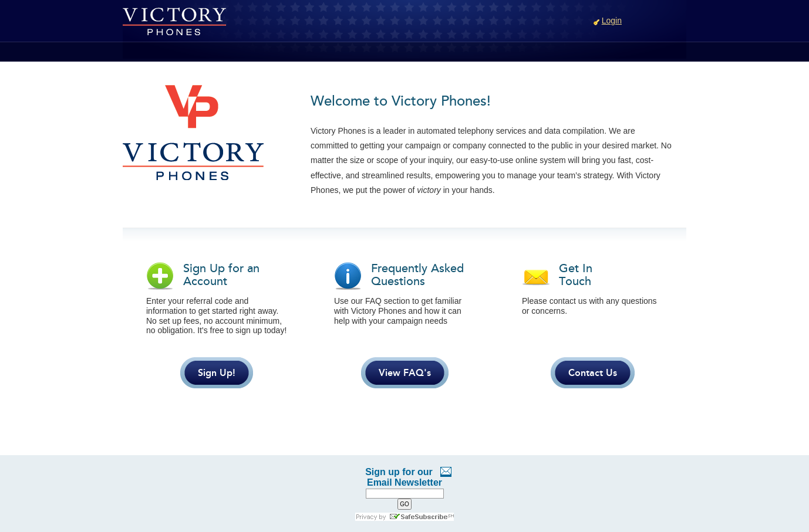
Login (612, 21)
